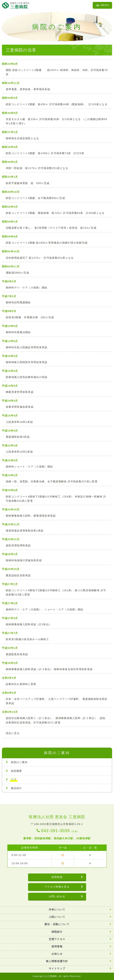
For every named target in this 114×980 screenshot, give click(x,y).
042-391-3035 (60, 831)
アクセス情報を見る (57, 887)
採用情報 (57, 877)
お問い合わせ (57, 896)
